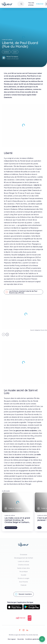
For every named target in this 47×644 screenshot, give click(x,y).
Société (24, 575)
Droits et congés (24, 578)
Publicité (24, 585)
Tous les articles (31, 4)
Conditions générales (32, 639)
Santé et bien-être (23, 568)
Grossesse (24, 555)
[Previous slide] (4, 334)
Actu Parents (23, 582)
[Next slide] (7, 334)
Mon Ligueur (12, 639)
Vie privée (20, 639)
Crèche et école (24, 565)
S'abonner (40, 4)
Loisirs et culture (24, 561)
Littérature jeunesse (11, 528)
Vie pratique (23, 571)
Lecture (6, 52)
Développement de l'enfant (24, 558)
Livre (15, 52)
